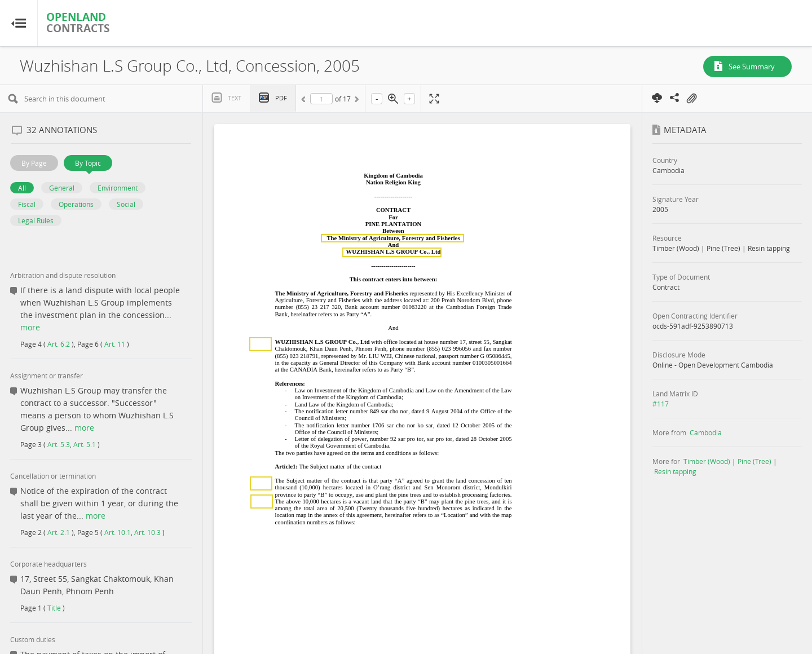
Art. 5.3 (59, 444)
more (30, 327)
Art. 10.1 (118, 532)
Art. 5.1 (85, 444)
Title (54, 608)
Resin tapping (675, 471)
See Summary (752, 67)
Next (356, 101)
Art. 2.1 (59, 532)
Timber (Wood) (707, 461)
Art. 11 (115, 344)
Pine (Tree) (754, 461)
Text (235, 98)
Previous (305, 101)
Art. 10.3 (147, 532)
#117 (661, 404)
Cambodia (706, 432)
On (691, 99)
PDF (281, 98)
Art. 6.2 (59, 344)
